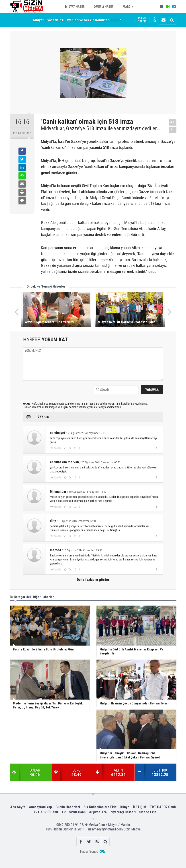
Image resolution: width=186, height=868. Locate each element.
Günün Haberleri (68, 807)
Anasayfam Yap (40, 807)
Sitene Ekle (148, 812)
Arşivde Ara (98, 812)
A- (172, 130)
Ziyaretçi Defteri (123, 812)
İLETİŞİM (140, 807)
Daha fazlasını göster (93, 580)
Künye (125, 807)
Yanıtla (57, 448)
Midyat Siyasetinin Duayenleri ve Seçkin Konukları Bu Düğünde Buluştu (88, 20)
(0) (69, 448)
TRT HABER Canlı (163, 807)
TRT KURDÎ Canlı (46, 812)
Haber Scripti (89, 851)
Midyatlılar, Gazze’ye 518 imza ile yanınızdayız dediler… (100, 128)
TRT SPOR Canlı (74, 812)
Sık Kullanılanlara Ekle (100, 807)
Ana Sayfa (18, 807)
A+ (173, 122)
